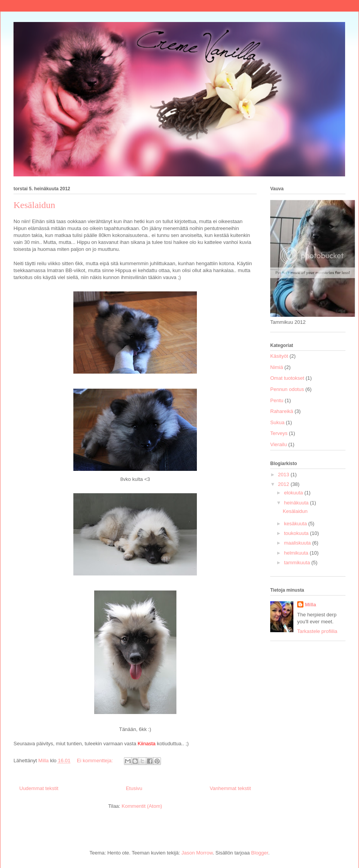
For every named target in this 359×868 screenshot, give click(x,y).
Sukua (277, 422)
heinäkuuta (297, 503)
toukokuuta (297, 533)
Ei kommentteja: (96, 761)
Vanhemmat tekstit (230, 788)
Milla (311, 605)
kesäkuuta (296, 524)
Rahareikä (282, 411)
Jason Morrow (197, 853)
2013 (284, 475)
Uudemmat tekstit (39, 788)
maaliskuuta (298, 543)
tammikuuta (298, 563)
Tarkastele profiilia (317, 631)
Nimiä (277, 367)
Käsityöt (279, 356)
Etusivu (134, 788)
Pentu (277, 400)
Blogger (260, 853)
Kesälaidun (34, 205)
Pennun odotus (287, 389)
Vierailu (279, 444)
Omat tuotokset (287, 378)
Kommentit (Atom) (142, 806)
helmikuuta (297, 553)
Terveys (279, 433)
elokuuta (294, 493)
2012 (284, 484)
